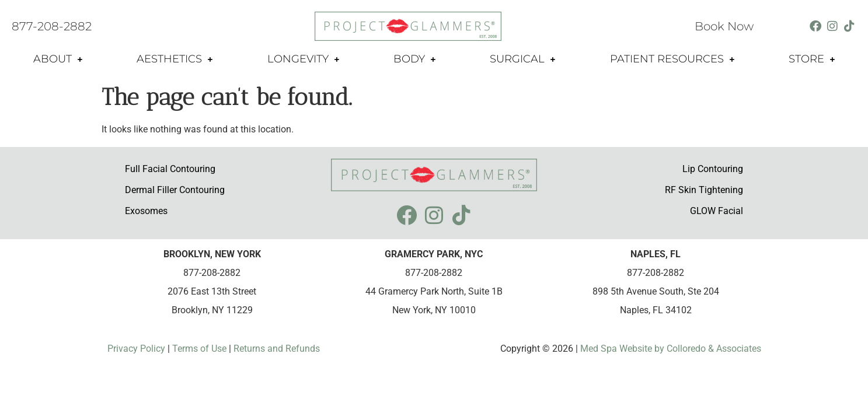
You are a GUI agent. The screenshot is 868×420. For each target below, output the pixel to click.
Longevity (303, 59)
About (58, 59)
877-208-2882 (52, 26)
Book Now (724, 26)
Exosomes (146, 211)
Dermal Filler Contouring (175, 190)
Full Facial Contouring (170, 169)
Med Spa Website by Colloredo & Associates (670, 349)
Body (414, 59)
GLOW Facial (717, 211)
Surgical (522, 59)
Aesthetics (175, 59)
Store (812, 59)
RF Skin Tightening (704, 190)
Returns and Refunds (277, 349)
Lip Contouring (713, 169)
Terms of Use (198, 349)
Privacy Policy (137, 349)
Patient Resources (672, 59)
